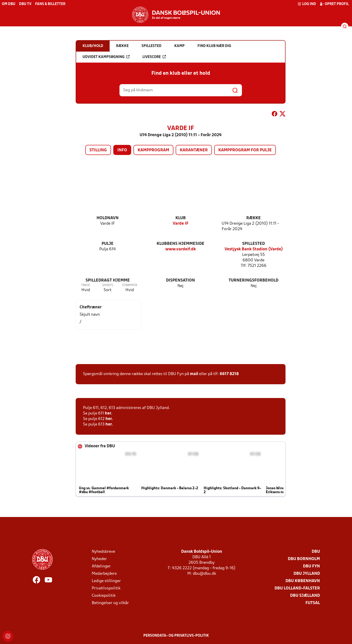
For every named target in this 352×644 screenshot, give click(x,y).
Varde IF (181, 224)
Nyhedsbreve (103, 552)
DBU (316, 552)
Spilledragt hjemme (108, 281)
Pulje (108, 244)
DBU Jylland (307, 574)
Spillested (254, 244)
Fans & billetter (50, 4)
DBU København (303, 581)
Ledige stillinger (106, 581)
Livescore (154, 57)
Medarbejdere (104, 574)
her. (108, 413)
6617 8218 (229, 374)
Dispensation (180, 281)
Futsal (313, 603)
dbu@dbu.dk (204, 574)
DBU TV (25, 4)
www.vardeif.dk (181, 249)
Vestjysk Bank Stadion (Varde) (254, 249)
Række (254, 218)
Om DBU (9, 4)
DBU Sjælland (305, 596)
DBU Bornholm (304, 559)
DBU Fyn (311, 566)
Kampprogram (153, 150)
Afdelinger (101, 566)
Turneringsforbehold (254, 281)
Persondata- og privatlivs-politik (176, 636)
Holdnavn (108, 218)
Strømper (130, 285)
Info (122, 150)
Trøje (86, 285)
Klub (181, 218)
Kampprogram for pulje (245, 150)
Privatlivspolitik (106, 588)
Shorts (108, 285)
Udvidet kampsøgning (106, 57)
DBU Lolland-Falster (297, 588)
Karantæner (194, 150)
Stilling (98, 150)
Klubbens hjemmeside (180, 244)
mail (194, 374)
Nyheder (99, 559)
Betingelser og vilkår (110, 603)
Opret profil (334, 4)
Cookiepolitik (104, 596)
